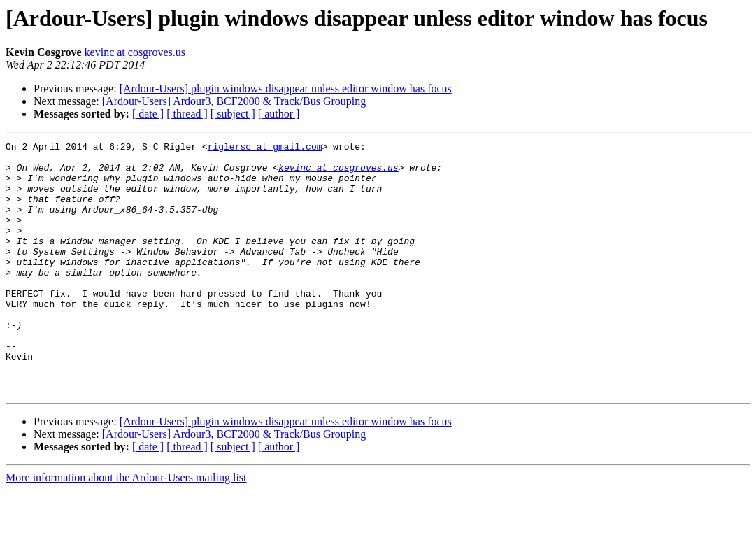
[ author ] (279, 114)
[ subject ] (233, 114)
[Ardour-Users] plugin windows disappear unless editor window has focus (286, 88)
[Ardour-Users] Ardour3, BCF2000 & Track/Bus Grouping (234, 101)
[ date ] (148, 114)
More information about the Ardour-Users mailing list (126, 528)
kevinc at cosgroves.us (135, 52)
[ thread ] (187, 114)
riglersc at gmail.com (265, 148)
